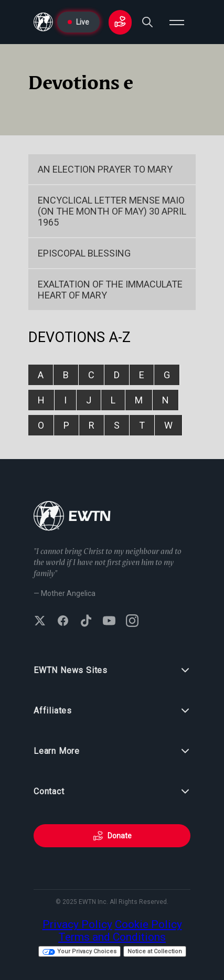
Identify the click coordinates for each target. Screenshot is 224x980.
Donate (112, 836)
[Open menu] (177, 22)
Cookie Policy (148, 924)
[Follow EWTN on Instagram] (132, 622)
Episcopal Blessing (84, 253)
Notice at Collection (155, 951)
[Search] (147, 22)
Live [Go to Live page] (78, 22)
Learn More (112, 751)
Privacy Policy (77, 924)
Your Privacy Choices (79, 951)
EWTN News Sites (112, 670)
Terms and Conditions (112, 937)
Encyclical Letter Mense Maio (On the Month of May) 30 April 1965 (112, 211)
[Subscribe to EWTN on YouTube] (109, 622)
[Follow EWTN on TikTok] (86, 622)
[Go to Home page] (43, 22)
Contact (112, 792)
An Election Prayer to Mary (105, 169)
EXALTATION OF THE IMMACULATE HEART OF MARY (110, 290)
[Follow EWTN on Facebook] (63, 622)
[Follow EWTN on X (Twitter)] (40, 622)
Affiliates (112, 711)
